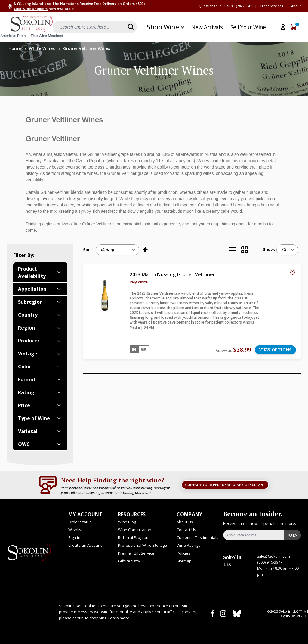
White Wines (42, 48)
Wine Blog (127, 522)
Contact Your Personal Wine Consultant (225, 485)
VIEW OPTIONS (275, 350)
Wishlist (75, 530)
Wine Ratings (188, 545)
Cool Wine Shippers (31, 9)
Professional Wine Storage (142, 545)
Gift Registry (129, 561)
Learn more (119, 618)
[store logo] (32, 27)
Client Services (271, 6)
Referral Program (134, 537)
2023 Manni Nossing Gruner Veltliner (172, 274)
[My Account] (283, 27)
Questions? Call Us (214, 6)
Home (15, 48)
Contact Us (186, 530)
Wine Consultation (135, 530)
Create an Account (85, 545)
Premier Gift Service (136, 553)
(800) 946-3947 (241, 6)
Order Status (80, 522)
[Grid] (245, 250)
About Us (185, 522)
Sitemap (184, 561)
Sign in (74, 537)
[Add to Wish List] (292, 273)
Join (292, 535)
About (296, 6)
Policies (183, 553)
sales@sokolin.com (274, 556)
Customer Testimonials (197, 537)
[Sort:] (117, 250)
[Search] (131, 27)
